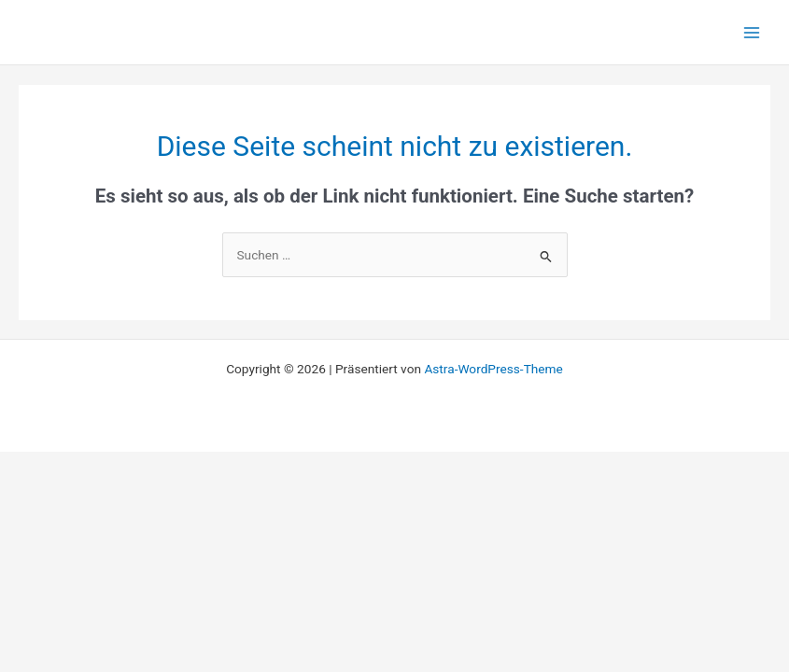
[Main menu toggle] (752, 32)
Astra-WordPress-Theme (493, 369)
